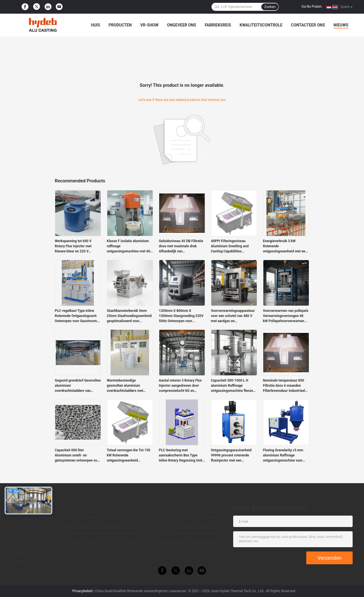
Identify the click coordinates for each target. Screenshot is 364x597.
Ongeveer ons (181, 25)
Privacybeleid (82, 591)
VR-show (149, 25)
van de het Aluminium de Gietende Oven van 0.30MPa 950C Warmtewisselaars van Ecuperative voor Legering (189, 547)
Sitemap (19, 561)
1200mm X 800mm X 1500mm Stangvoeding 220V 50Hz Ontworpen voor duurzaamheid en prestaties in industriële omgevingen (181, 316)
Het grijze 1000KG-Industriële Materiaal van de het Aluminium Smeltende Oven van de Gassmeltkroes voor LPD (104, 545)
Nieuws (341, 25)
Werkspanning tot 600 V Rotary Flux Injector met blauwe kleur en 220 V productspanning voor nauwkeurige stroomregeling (77, 246)
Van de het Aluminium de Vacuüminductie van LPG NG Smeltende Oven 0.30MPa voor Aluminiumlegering (188, 516)
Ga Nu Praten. (312, 7)
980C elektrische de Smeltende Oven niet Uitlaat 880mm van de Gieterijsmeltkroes (102, 530)
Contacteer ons (308, 25)
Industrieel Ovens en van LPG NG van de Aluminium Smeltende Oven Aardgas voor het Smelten (103, 516)
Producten (120, 25)
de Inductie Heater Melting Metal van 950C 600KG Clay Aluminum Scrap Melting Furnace (189, 531)
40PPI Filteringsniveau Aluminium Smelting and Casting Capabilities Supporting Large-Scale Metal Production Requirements (234, 246)
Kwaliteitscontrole (261, 25)
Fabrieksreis (218, 25)
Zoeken (270, 7)
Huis (96, 25)
